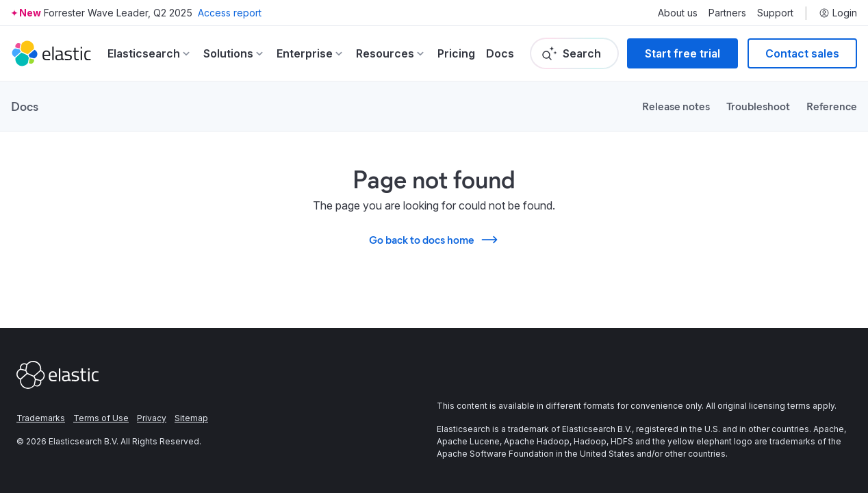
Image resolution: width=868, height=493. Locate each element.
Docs (500, 53)
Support (775, 13)
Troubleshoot (758, 106)
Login (838, 13)
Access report (230, 13)
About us (678, 13)
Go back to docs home (434, 240)
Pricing (456, 53)
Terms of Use (101, 418)
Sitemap (191, 418)
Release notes (676, 106)
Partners (727, 13)
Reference (832, 106)
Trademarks (41, 418)
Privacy (152, 418)
